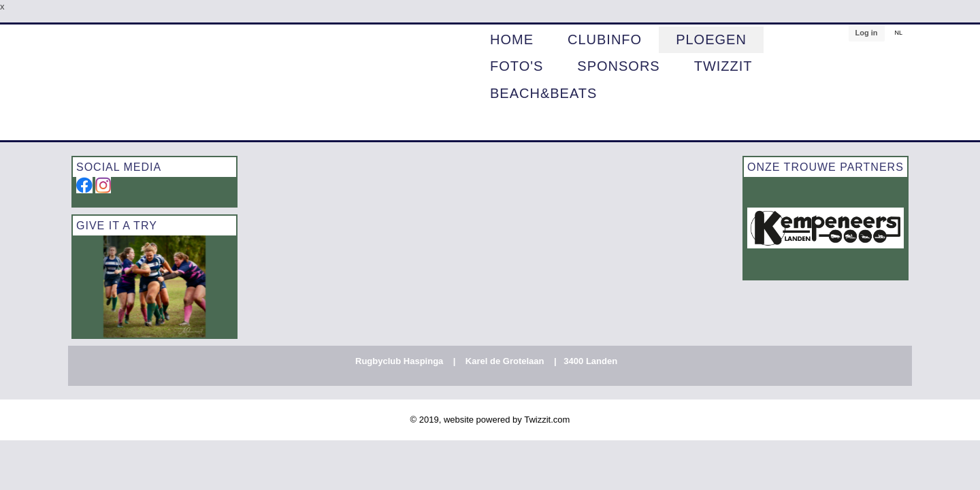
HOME (512, 40)
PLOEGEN (711, 40)
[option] (154, 287)
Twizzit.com (547, 420)
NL (898, 33)
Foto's (517, 67)
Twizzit (723, 67)
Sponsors (618, 67)
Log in (866, 33)
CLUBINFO (605, 40)
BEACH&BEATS (543, 94)
